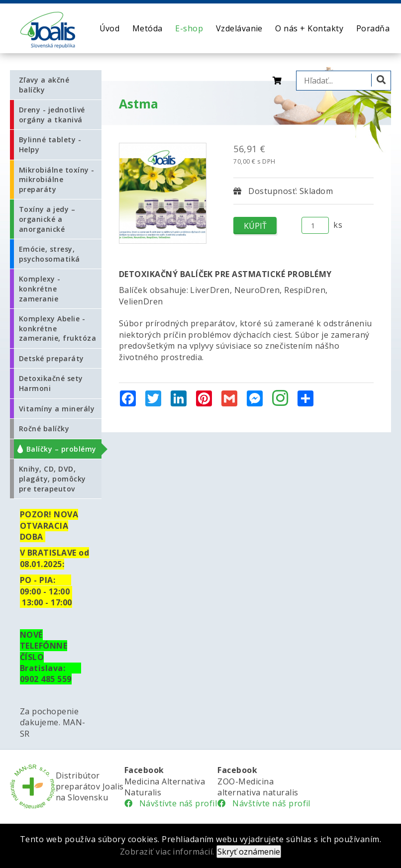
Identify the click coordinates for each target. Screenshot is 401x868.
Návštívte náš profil (171, 803)
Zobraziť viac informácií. (167, 852)
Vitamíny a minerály (57, 409)
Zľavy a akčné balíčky (44, 85)
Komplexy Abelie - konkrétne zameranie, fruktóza (57, 328)
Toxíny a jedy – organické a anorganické (47, 219)
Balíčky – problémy (61, 449)
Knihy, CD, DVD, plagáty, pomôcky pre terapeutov (52, 479)
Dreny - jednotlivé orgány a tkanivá (52, 115)
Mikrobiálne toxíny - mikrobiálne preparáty (57, 180)
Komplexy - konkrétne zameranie (40, 289)
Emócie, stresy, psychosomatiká (50, 254)
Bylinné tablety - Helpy (50, 145)
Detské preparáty (51, 358)
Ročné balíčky (44, 429)
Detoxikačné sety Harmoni (51, 383)
